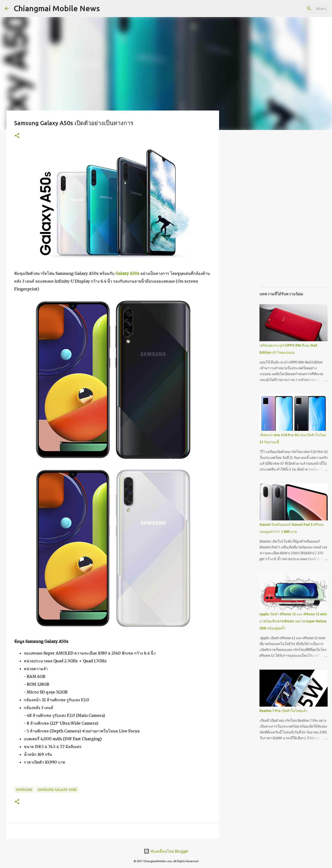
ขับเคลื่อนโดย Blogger (166, 851)
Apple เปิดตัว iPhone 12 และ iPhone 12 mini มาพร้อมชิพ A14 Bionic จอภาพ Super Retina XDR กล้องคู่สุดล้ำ (293, 621)
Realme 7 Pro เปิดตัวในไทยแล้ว (283, 711)
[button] (17, 136)
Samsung (24, 790)
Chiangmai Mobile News (57, 8)
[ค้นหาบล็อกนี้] (303, 9)
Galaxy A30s (127, 273)
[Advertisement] (244, 210)
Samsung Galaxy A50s (57, 790)
